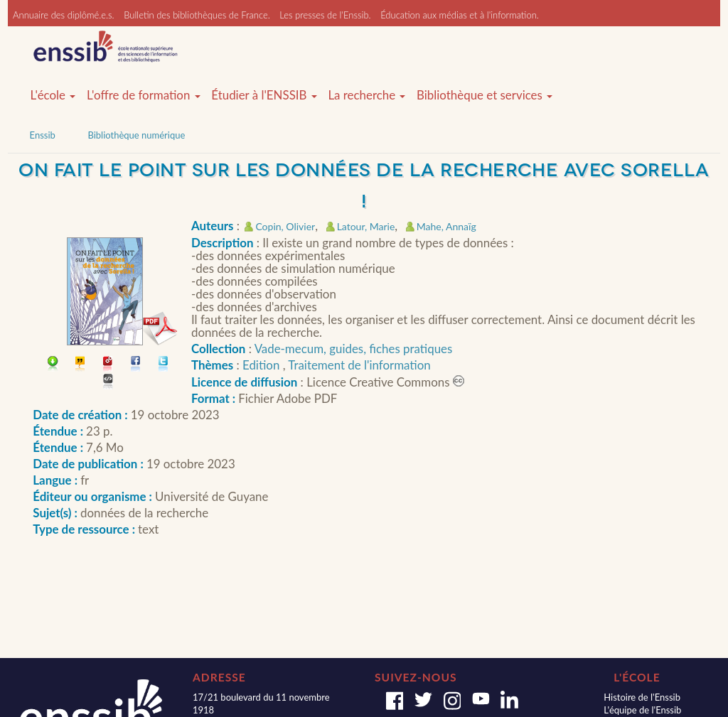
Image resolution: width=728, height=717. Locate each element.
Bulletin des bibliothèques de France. (197, 15)
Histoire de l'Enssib (642, 697)
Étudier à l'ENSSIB (264, 95)
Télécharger (53, 365)
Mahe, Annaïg (446, 226)
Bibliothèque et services (485, 95)
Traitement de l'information (359, 365)
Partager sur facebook (136, 365)
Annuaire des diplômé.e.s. (64, 15)
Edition (263, 365)
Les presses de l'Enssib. (325, 15)
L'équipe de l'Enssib (642, 710)
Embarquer (108, 383)
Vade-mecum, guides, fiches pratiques (354, 349)
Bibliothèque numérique (136, 135)
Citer (81, 365)
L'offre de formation (144, 95)
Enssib (43, 135)
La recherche (366, 95)
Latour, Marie (366, 226)
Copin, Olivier (285, 226)
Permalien (108, 365)
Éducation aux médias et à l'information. (460, 15)
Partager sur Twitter (164, 365)
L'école (53, 95)
